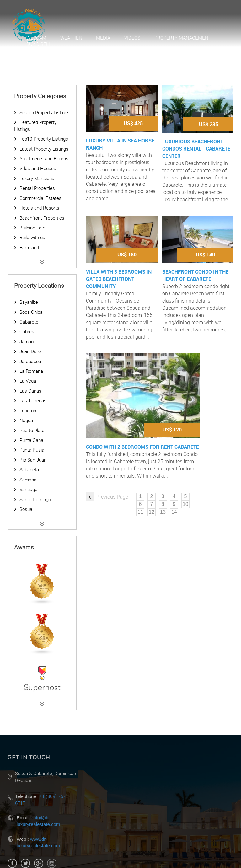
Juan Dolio (30, 351)
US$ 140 (205, 255)
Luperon (28, 410)
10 (185, 504)
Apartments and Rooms (44, 158)
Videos (132, 38)
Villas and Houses (38, 168)
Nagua (26, 420)
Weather (71, 38)
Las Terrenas (33, 400)
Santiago (28, 489)
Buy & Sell (39, 44)
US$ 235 (209, 124)
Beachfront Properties (42, 218)
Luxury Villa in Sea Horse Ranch (120, 144)
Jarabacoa (30, 361)
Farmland (29, 247)
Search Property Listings (45, 112)
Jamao (27, 341)
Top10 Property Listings (44, 139)
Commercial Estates (40, 198)
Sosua (26, 509)
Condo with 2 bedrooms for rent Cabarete (142, 447)
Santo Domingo (35, 499)
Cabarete (29, 322)
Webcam (36, 38)
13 (163, 512)
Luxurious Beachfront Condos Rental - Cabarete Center (196, 149)
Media (103, 38)
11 (140, 512)
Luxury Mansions (37, 178)
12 (152, 512)
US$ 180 (127, 255)
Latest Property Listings (44, 149)
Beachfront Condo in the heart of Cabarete (195, 275)
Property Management (183, 38)
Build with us (32, 237)
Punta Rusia (32, 450)
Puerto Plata (32, 430)
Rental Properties (37, 188)
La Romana (31, 371)
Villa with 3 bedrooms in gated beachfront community (119, 279)
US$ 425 (133, 123)
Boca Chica (31, 312)
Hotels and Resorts (39, 208)
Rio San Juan (33, 460)
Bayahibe (29, 302)
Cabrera (28, 331)
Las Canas (30, 391)
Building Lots (32, 228)
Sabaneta (29, 469)
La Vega (28, 381)
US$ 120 (172, 430)
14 (174, 512)
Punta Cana (31, 440)
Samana (28, 480)
